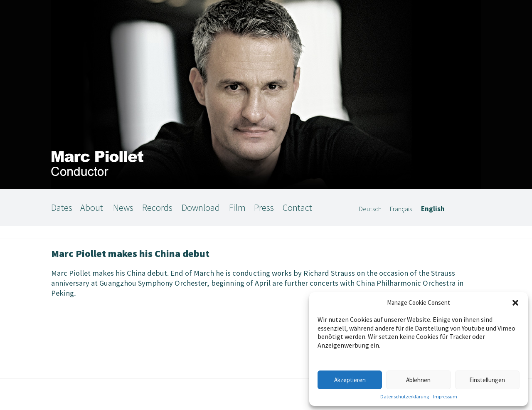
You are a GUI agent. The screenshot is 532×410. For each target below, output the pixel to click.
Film (237, 207)
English (433, 209)
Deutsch (370, 209)
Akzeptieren (350, 380)
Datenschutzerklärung (405, 396)
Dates (62, 207)
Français (401, 209)
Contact (297, 207)
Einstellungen (487, 380)
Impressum (445, 396)
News (123, 207)
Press (264, 207)
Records (157, 207)
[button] (515, 303)
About (92, 207)
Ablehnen (418, 380)
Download (201, 207)
